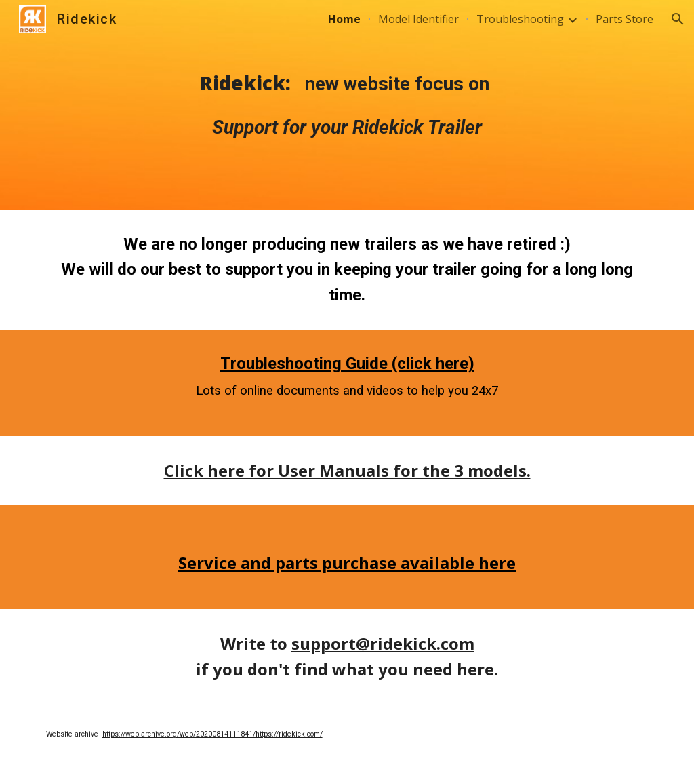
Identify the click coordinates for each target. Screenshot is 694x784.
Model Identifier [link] (419, 19)
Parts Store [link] (625, 19)
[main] (347, 105)
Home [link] (344, 19)
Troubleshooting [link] (520, 19)
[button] (678, 19)
